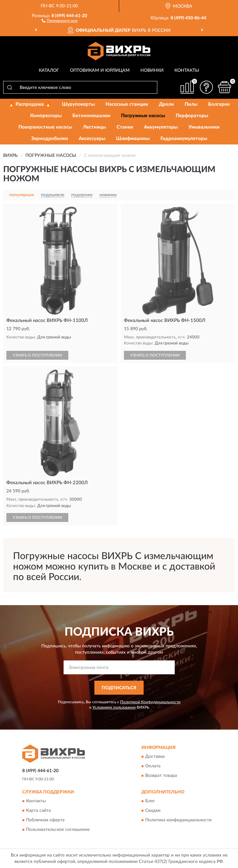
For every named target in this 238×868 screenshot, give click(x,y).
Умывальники (204, 127)
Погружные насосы (143, 116)
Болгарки (219, 104)
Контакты (187, 70)
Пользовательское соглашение (58, 830)
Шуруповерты (78, 104)
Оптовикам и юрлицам (100, 70)
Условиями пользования (114, 707)
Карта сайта (38, 811)
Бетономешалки (91, 116)
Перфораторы (192, 116)
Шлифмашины (133, 139)
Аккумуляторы (161, 127)
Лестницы (94, 127)
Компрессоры (46, 116)
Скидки (153, 811)
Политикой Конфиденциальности (150, 702)
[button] (60, 20)
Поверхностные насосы (45, 127)
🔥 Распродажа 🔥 (30, 104)
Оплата (153, 766)
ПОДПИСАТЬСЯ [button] (119, 688)
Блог (150, 801)
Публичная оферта (45, 820)
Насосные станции (127, 104)
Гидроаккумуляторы (184, 139)
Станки (125, 127)
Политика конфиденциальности (178, 820)
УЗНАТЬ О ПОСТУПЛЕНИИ (37, 355)
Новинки (152, 70)
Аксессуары (92, 139)
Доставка (155, 757)
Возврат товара (161, 776)
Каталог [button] (49, 70)
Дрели (166, 104)
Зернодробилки (50, 139)
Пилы (191, 104)
